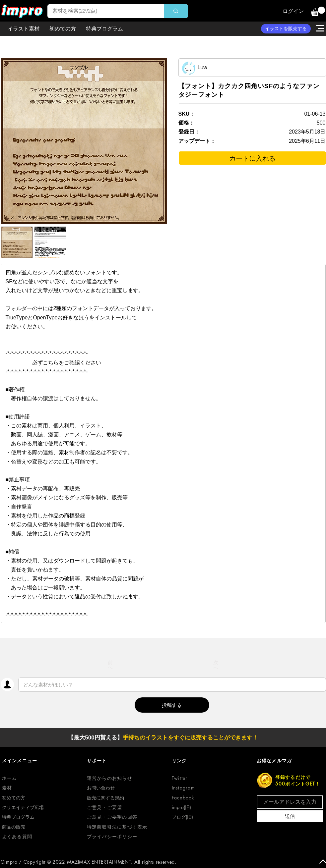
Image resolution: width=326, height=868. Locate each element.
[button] (318, 11)
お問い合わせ (101, 788)
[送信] (290, 816)
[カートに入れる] (252, 158)
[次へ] (216, 665)
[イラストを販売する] (286, 29)
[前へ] (110, 665)
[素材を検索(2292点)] (101, 11)
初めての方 (14, 798)
